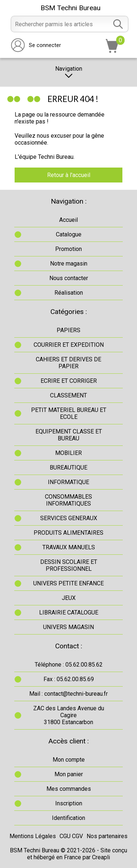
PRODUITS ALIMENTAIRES (68, 533)
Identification (68, 818)
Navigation (69, 72)
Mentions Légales (33, 836)
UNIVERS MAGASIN (68, 627)
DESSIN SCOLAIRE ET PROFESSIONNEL (69, 565)
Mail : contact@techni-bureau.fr (68, 694)
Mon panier (69, 774)
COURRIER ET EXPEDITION (69, 345)
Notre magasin (69, 264)
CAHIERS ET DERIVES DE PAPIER (68, 363)
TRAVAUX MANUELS (69, 547)
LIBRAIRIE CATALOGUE (69, 612)
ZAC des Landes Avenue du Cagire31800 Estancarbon (69, 715)
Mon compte (69, 760)
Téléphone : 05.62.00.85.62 (69, 665)
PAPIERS (68, 330)
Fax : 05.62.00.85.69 (69, 679)
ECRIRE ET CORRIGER (69, 381)
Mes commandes (69, 789)
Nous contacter (69, 278)
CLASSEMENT (68, 395)
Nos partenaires (107, 836)
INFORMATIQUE (68, 482)
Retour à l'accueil (69, 175)
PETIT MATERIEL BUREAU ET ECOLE (69, 413)
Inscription (69, 803)
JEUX (69, 598)
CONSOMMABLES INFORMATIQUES (68, 500)
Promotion (68, 249)
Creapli (101, 857)
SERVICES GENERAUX (69, 518)
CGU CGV (71, 836)
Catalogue (69, 234)
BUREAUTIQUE (68, 468)
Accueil (68, 220)
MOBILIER (68, 453)
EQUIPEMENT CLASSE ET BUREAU (69, 435)
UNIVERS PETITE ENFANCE (68, 583)
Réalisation (69, 293)
